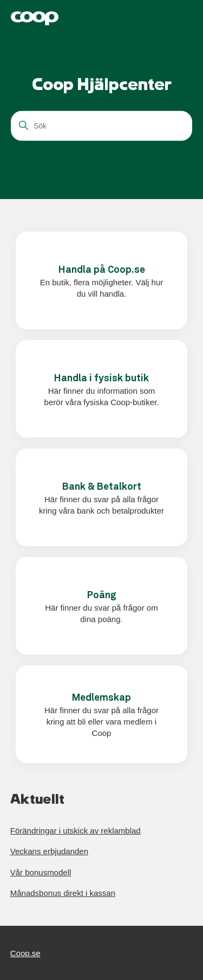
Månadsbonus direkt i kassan (63, 893)
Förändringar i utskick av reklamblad (76, 831)
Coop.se (25, 953)
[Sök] (101, 126)
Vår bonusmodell (41, 872)
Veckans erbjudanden (49, 851)
